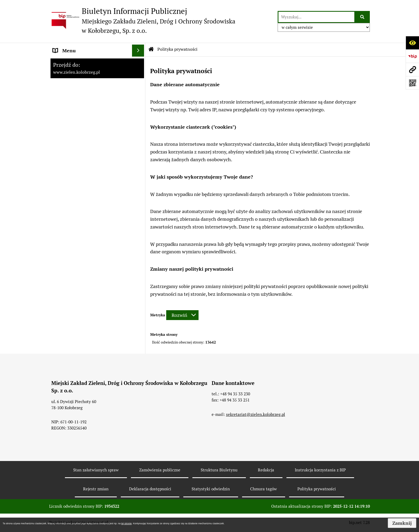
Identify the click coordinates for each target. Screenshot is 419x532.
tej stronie (127, 523)
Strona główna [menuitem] (68, 63)
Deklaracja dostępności (150, 489)
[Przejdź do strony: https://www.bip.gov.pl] (412, 56)
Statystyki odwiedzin (211, 489)
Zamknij (402, 523)
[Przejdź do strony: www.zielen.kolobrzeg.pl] (412, 69)
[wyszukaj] (316, 17)
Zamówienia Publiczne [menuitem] (77, 99)
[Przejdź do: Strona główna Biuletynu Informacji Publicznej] (151, 49)
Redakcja (266, 470)
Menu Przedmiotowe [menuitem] (75, 87)
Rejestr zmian (96, 489)
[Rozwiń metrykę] (182, 315)
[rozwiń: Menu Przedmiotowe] (139, 87)
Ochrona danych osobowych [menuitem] (83, 75)
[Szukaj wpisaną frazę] (362, 17)
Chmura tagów (263, 489)
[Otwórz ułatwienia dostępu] (412, 43)
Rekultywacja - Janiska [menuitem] (76, 123)
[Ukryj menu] (138, 51)
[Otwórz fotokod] (412, 83)
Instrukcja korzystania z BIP (320, 470)
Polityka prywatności (317, 489)
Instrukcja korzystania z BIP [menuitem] (83, 111)
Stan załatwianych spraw (96, 470)
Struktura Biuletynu (219, 470)
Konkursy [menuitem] (63, 135)
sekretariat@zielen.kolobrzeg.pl (256, 414)
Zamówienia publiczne (160, 470)
